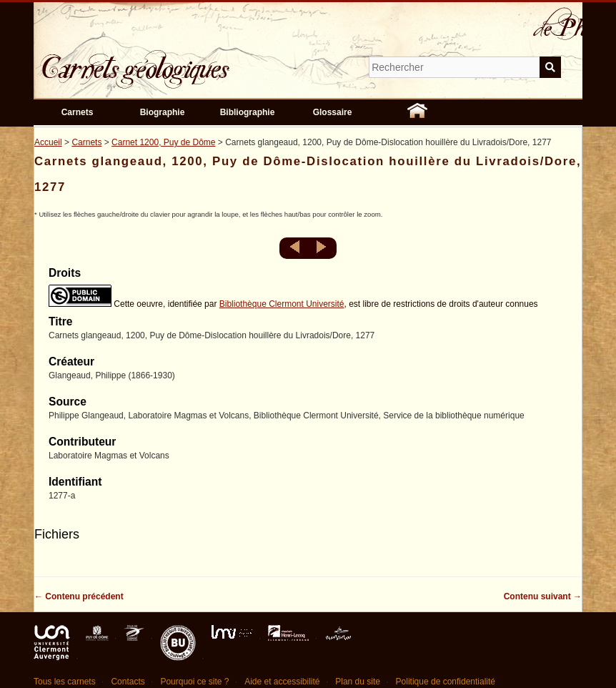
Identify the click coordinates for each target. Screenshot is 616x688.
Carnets (78, 112)
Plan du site (358, 682)
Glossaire (333, 112)
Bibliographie (248, 112)
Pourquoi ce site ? (194, 682)
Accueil (48, 142)
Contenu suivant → (543, 596)
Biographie (163, 112)
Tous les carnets (65, 682)
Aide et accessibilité (282, 682)
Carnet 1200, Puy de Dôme (163, 142)
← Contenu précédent (79, 596)
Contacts (128, 682)
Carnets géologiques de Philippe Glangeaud (177, 60)
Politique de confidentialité (446, 682)
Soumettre (550, 67)
